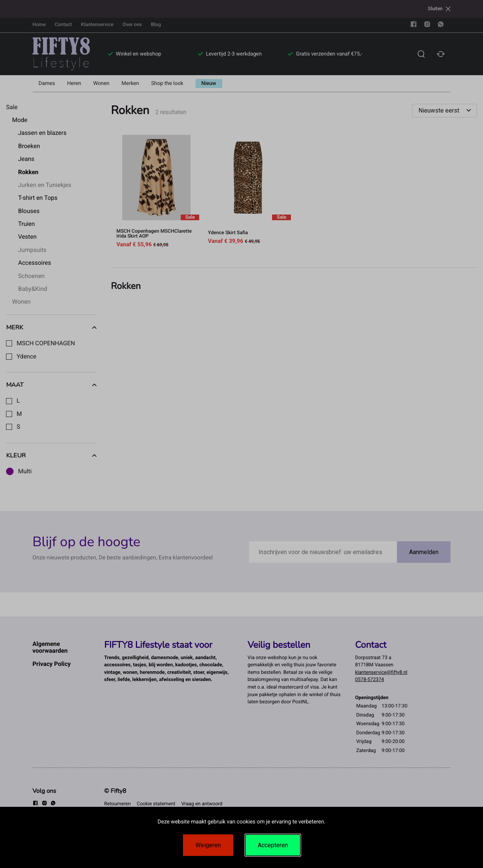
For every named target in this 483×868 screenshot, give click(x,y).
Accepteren (273, 845)
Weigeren (208, 845)
